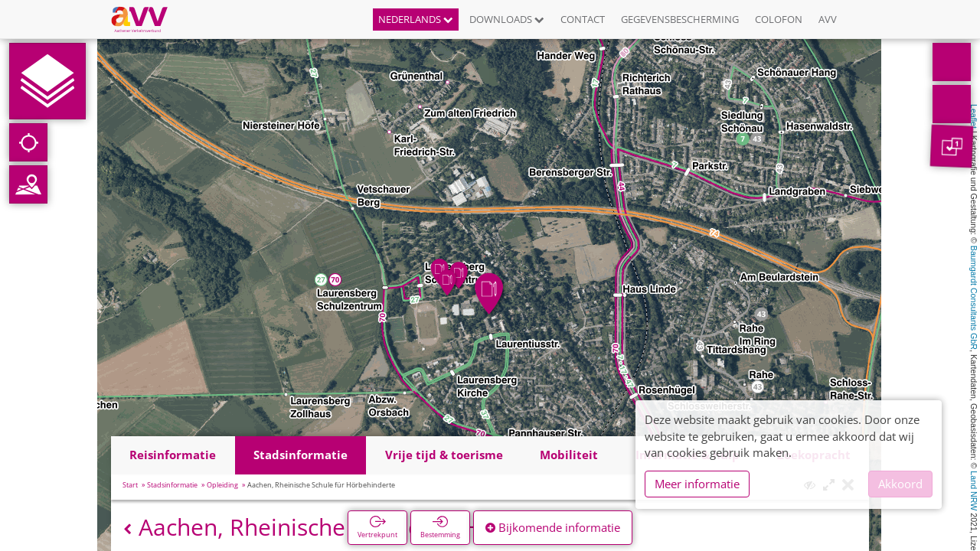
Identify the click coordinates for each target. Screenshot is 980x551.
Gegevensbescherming (680, 19)
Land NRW (974, 491)
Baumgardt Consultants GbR (974, 298)
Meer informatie (697, 484)
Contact (583, 19)
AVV (828, 19)
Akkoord (900, 484)
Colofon (779, 19)
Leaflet (974, 116)
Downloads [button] (507, 19)
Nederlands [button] (416, 19)
